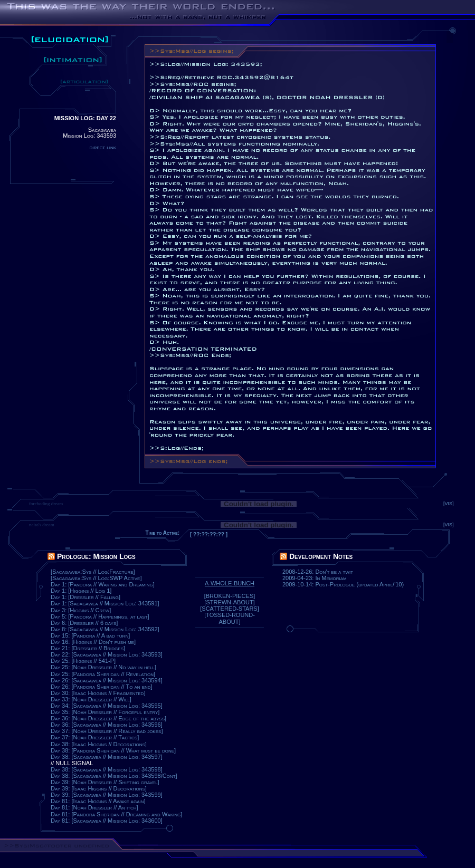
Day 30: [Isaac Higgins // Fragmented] (98, 693)
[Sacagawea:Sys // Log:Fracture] (93, 572)
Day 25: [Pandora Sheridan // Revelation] (103, 674)
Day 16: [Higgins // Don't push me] (93, 642)
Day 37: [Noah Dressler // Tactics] (95, 737)
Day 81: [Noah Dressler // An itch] (94, 807)
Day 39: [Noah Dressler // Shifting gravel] (105, 782)
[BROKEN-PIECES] (230, 596)
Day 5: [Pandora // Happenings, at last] (100, 616)
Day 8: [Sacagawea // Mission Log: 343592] (105, 629)
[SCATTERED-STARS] (229, 609)
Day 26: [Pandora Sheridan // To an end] (102, 687)
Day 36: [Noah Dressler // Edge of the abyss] (108, 718)
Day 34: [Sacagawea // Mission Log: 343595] (107, 706)
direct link (103, 147)
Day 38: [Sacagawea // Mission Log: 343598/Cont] (114, 776)
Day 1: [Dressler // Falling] (85, 597)
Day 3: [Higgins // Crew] (81, 610)
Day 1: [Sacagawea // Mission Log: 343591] (105, 603)
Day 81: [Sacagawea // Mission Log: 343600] (107, 821)
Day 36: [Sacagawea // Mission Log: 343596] (107, 725)
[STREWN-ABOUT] (229, 602)
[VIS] (449, 504)
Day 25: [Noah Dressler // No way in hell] (103, 667)
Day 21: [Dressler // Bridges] (88, 648)
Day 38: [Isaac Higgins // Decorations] (99, 744)
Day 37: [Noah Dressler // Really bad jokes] (107, 731)
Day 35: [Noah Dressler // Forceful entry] (105, 712)
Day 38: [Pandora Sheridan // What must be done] (113, 750)
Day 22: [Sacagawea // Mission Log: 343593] (107, 654)
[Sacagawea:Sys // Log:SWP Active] (96, 578)
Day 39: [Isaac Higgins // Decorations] (99, 788)
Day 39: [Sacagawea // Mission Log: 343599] (107, 795)
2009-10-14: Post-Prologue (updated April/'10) (343, 584)
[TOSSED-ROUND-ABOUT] (230, 618)
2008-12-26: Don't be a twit (318, 572)
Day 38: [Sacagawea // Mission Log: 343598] (107, 769)
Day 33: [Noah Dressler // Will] (91, 699)
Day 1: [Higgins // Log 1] (81, 591)
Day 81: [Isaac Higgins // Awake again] (98, 801)
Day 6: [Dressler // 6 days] (84, 623)
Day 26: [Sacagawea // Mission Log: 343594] (107, 680)
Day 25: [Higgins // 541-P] (83, 661)
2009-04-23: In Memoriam (315, 578)
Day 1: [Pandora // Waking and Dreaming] (103, 584)
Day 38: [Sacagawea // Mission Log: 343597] (107, 757)
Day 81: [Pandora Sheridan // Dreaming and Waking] (116, 814)
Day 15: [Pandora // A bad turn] (90, 635)
